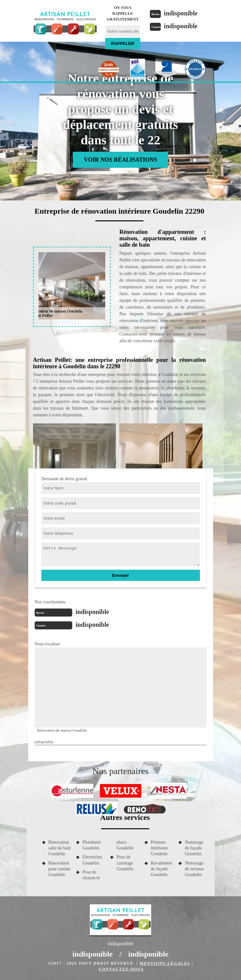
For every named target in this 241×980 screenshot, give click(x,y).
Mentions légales (165, 963)
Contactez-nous (121, 969)
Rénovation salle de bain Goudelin (60, 848)
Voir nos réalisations (121, 160)
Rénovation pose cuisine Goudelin (60, 869)
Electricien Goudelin (92, 860)
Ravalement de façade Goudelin (162, 869)
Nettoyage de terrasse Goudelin (194, 869)
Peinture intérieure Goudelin (159, 848)
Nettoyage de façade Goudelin (194, 848)
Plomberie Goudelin (92, 845)
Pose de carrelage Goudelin (125, 863)
